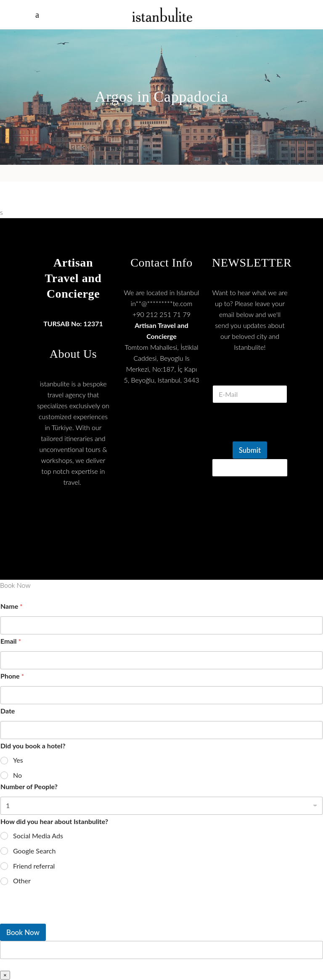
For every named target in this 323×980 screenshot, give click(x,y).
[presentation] (63, 918)
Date (8, 711)
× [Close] (5, 975)
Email (11, 641)
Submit (250, 450)
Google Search (34, 851)
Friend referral (34, 866)
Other (22, 881)
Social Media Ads (38, 836)
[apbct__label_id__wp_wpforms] (161, 950)
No (17, 775)
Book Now (23, 932)
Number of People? (29, 786)
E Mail (250, 375)
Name (12, 606)
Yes (18, 760)
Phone (12, 676)
